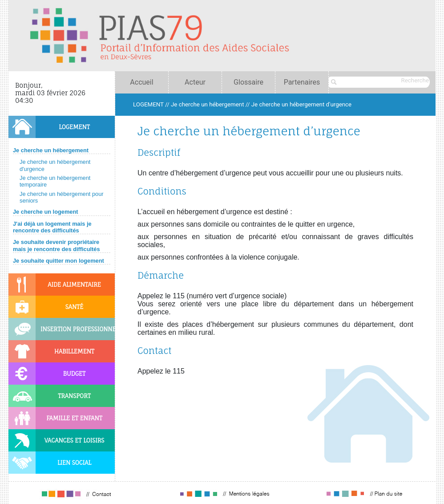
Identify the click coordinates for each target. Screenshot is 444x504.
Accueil (141, 82)
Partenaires (302, 82)
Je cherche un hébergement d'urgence (301, 104)
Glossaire (248, 82)
